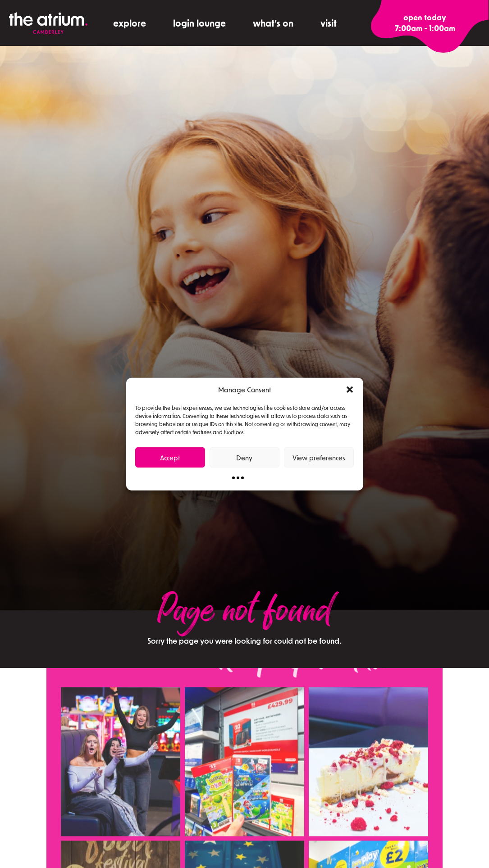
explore (130, 23)
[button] (350, 390)
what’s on (273, 23)
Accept (170, 457)
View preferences (319, 457)
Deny (244, 457)
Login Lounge (199, 23)
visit (329, 23)
